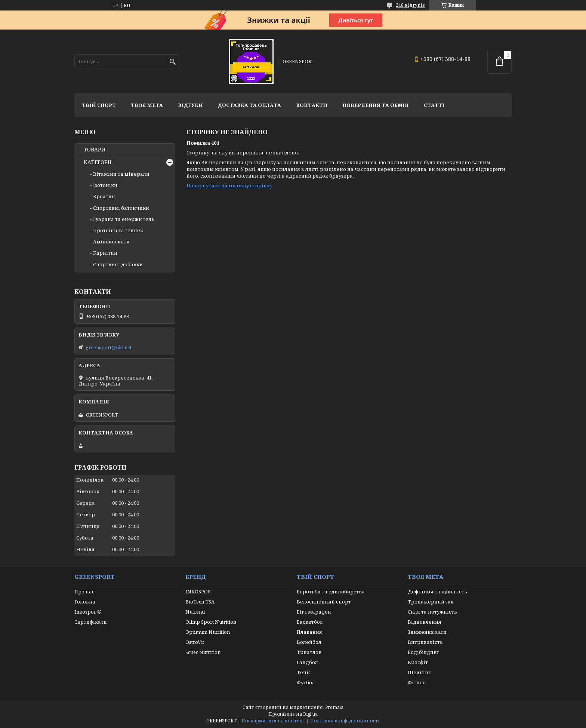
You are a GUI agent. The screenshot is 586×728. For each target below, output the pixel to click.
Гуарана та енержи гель (124, 219)
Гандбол (307, 662)
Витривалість (425, 642)
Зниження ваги (427, 632)
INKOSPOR (198, 592)
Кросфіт (418, 662)
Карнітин (105, 253)
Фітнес (417, 682)
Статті (434, 105)
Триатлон (309, 652)
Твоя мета (147, 105)
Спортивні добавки (118, 264)
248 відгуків (410, 5)
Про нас (84, 592)
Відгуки (190, 105)
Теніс (304, 672)
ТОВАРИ (95, 150)
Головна (85, 602)
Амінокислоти (111, 242)
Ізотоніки (105, 185)
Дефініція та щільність (437, 592)
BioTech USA (200, 602)
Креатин (104, 196)
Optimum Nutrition (208, 632)
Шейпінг (419, 672)
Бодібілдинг (423, 652)
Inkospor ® (88, 612)
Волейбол (309, 642)
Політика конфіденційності (345, 721)
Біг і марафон (314, 612)
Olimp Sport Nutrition (211, 622)
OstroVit (195, 642)
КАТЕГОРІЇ (98, 162)
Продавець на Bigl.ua (293, 714)
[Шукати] (172, 62)
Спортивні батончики (121, 208)
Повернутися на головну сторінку (229, 185)
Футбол (306, 682)
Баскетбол (310, 622)
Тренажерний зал (431, 602)
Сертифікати (91, 622)
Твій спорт (99, 105)
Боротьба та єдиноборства (331, 592)
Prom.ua (334, 707)
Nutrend (195, 612)
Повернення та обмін (376, 105)
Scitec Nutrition (203, 652)
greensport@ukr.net (109, 347)
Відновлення (425, 622)
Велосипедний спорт (324, 602)
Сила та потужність (432, 612)
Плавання (309, 632)
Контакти (312, 105)
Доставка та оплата (249, 105)
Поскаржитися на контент (273, 721)
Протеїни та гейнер (118, 230)
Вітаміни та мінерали (121, 174)
